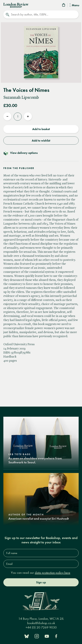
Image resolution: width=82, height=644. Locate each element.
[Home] (16, 5)
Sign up (41, 582)
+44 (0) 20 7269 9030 (41, 627)
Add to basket (41, 129)
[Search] (41, 14)
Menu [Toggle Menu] (75, 5)
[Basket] (64, 5)
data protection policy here (53, 573)
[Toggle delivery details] (41, 153)
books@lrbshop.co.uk (41, 623)
